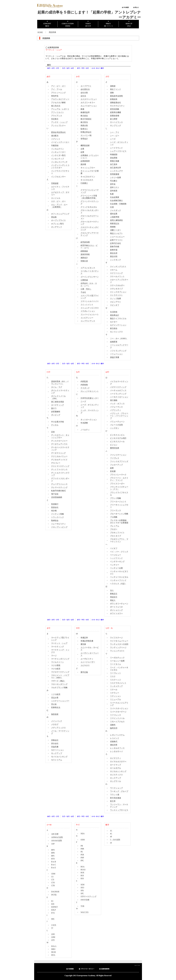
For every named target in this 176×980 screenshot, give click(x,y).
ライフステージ (116, 638)
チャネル (55, 425)
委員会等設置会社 (58, 132)
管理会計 (84, 139)
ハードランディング (118, 394)
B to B (54, 862)
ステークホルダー (117, 285)
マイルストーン (58, 662)
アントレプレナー (58, 126)
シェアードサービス (118, 151)
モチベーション (58, 750)
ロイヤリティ (116, 758)
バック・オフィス (117, 404)
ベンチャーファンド (118, 580)
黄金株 (54, 217)
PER (82, 855)
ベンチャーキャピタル (119, 577)
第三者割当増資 (58, 402)
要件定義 (84, 672)
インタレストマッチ (59, 162)
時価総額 (114, 154)
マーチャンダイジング (60, 659)
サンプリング (116, 126)
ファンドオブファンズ (119, 461)
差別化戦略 (115, 109)
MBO (53, 949)
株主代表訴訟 (86, 119)
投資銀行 (55, 504)
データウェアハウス (59, 444)
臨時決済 (114, 728)
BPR (53, 853)
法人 (112, 590)
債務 (112, 93)
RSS (82, 878)
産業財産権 (115, 116)
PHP (82, 858)
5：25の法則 (115, 840)
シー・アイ (115, 132)
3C (111, 831)
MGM (53, 952)
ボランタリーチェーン (119, 604)
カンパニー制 (86, 135)
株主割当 (84, 122)
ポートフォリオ (116, 607)
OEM (83, 840)
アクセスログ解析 (58, 102)
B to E (54, 868)
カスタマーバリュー (89, 99)
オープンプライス (58, 220)
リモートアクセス (117, 722)
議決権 (83, 164)
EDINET (54, 907)
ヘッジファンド (116, 558)
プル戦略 (114, 517)
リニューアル (116, 699)
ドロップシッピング (59, 527)
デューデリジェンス (59, 484)
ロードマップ (116, 765)
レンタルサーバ (116, 751)
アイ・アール (57, 89)
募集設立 (114, 594)
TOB (82, 906)
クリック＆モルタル (89, 207)
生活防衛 (114, 312)
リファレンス (116, 715)
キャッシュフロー (88, 168)
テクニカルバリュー (59, 456)
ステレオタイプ (116, 289)
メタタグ (55, 724)
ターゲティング (58, 405)
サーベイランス (116, 122)
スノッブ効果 (116, 299)
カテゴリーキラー (88, 102)
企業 (82, 149)
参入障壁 (114, 119)
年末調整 (84, 423)
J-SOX (54, 925)
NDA (83, 833)
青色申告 (55, 96)
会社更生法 (85, 89)
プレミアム (115, 526)
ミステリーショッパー (60, 701)
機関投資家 (85, 145)
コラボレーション (88, 311)
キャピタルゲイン (88, 177)
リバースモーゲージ (118, 712)
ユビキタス (85, 665)
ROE (82, 873)
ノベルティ (85, 430)
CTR (53, 885)
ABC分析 (55, 834)
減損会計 (84, 258)
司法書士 (114, 181)
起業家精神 (85, 161)
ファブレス (115, 458)
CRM (53, 874)
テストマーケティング (60, 466)
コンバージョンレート (90, 314)
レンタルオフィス (117, 748)
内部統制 (84, 385)
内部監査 (84, 381)
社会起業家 (115, 197)
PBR (82, 849)
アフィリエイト (58, 112)
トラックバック (58, 517)
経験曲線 (84, 251)
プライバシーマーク (118, 475)
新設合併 (114, 253)
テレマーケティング (59, 487)
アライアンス (57, 116)
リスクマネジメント (118, 683)
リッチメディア (116, 686)
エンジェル (56, 198)
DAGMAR (55, 892)
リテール (114, 690)
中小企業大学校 (58, 422)
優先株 (83, 644)
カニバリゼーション (89, 106)
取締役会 (55, 521)
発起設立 (114, 597)
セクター (114, 322)
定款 (53, 432)
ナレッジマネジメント (90, 391)
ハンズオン (115, 428)
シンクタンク (116, 260)
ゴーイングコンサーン (90, 277)
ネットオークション (89, 420)
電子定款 (55, 494)
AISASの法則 (57, 841)
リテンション (116, 696)
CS (52, 877)
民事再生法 (56, 707)
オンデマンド (57, 227)
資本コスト (115, 187)
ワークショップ (116, 788)
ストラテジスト (116, 295)
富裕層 (113, 471)
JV (52, 928)
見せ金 (54, 704)
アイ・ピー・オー (58, 86)
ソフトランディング (118, 351)
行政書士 (84, 183)
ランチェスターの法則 (119, 644)
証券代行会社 (116, 243)
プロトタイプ (116, 536)
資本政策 (114, 191)
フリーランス (116, 510)
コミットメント (87, 305)
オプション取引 (58, 224)
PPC (82, 860)
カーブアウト (86, 86)
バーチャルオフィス (118, 390)
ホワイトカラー (116, 613)
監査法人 (84, 129)
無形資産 (55, 714)
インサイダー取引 (58, 155)
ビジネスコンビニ (117, 435)
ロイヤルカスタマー (118, 761)
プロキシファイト (117, 533)
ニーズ (83, 401)
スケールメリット (117, 276)
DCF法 (54, 895)
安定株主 (55, 119)
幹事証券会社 (86, 132)
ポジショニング (116, 610)
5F (111, 843)
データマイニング (58, 453)
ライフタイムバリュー (119, 641)
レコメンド (115, 738)
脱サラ (54, 408)
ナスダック (85, 388)
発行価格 (114, 400)
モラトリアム (57, 760)
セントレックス (116, 332)
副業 (112, 468)
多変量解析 (56, 412)
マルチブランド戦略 (59, 687)
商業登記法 (115, 224)
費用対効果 (115, 448)
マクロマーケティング (60, 672)
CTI (53, 880)
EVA (53, 913)
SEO (82, 887)
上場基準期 (115, 217)
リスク (113, 676)
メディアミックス (58, 728)
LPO (53, 940)
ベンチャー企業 (116, 568)
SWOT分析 (85, 900)
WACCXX (84, 912)
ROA (82, 867)
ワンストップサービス (119, 810)
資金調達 (114, 158)
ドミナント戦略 (58, 514)
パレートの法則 (116, 425)
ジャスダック (116, 210)
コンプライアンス (88, 321)
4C (111, 834)
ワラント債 (115, 795)
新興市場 (114, 250)
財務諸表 (114, 99)
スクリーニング (116, 273)
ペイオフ (114, 548)
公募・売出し (86, 289)
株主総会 (84, 116)
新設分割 (114, 256)
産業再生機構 (116, 112)
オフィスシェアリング (60, 214)
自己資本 (114, 164)
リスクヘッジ (116, 680)
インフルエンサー (58, 177)
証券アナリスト (116, 240)
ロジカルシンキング (118, 771)
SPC (82, 893)
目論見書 (55, 747)
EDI (53, 904)
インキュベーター (58, 152)
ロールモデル (116, 768)
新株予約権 (115, 247)
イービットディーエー (60, 142)
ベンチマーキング (117, 561)
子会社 (83, 292)
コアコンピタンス (88, 268)
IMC (53, 919)
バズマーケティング (118, 387)
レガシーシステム (117, 735)
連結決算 (114, 745)
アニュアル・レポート (60, 109)
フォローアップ (116, 465)
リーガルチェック (117, 658)
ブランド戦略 (116, 498)
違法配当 (55, 136)
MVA (53, 955)
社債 (112, 207)
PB (82, 846)
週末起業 (114, 214)
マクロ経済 (56, 669)
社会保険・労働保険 (118, 204)
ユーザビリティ (87, 659)
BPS (53, 856)
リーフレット (116, 673)
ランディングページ (118, 647)
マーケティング (58, 647)
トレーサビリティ (58, 524)
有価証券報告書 (87, 641)
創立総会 (114, 328)
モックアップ (57, 753)
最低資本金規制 (116, 96)
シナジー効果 (116, 177)
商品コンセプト (116, 233)
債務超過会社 (116, 102)
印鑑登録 (55, 145)
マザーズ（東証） (58, 681)
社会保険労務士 (116, 201)
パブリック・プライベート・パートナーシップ (119, 416)
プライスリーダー (117, 484)
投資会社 (55, 507)
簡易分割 (84, 126)
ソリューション (116, 354)
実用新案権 (115, 174)
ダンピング (56, 415)
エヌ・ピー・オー (58, 201)
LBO (53, 934)
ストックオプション (118, 292)
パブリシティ (116, 410)
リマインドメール (117, 718)
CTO (53, 882)
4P (111, 837)
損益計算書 (115, 357)
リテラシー (115, 693)
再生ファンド (116, 89)
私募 (112, 194)
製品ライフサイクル (118, 318)
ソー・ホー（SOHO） (119, 338)
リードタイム (116, 664)
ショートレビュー (117, 237)
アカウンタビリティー (60, 99)
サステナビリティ (117, 106)
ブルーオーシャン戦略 (119, 514)
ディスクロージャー (59, 441)
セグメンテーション (118, 325)
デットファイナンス (59, 469)
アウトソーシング (58, 93)
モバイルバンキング (59, 757)
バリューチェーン (117, 421)
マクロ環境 (56, 665)
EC (52, 901)
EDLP (53, 910)
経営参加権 (85, 242)
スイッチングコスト (118, 267)
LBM (53, 937)
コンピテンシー (87, 318)
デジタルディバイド (59, 460)
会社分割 (84, 93)
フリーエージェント (118, 501)
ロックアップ (116, 778)
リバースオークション (119, 708)
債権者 (113, 86)
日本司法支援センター (90, 398)
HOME (40, 32)
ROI (82, 875)
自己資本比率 (116, 168)
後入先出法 (56, 106)
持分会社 (55, 743)
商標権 (113, 227)
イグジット (56, 139)
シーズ (113, 139)
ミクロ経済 (56, 694)
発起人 (113, 600)
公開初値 (84, 280)
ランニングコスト (117, 651)
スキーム (114, 270)
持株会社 (55, 740)
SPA (82, 890)
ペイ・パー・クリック (119, 552)
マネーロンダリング (59, 684)
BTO (53, 859)
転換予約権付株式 (58, 491)
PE (82, 852)
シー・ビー (115, 136)
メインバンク (57, 721)
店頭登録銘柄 (57, 497)
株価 (82, 109)
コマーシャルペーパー (90, 301)
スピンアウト (116, 302)
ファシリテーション (118, 455)
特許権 (54, 511)
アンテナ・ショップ (59, 122)
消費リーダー (116, 230)
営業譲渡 (55, 183)
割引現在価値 (116, 798)
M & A (54, 946)
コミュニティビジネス (90, 308)
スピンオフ (115, 305)
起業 (82, 152)
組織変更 (114, 342)
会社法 (83, 96)
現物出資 (84, 261)
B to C (54, 865)
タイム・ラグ (57, 387)
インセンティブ (58, 159)
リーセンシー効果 (117, 661)
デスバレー (56, 463)
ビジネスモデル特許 (118, 438)
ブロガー (114, 529)
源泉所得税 (85, 254)
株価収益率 (85, 112)
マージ (54, 656)
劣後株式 (114, 741)
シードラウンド (116, 148)
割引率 (113, 801)
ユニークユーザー (88, 662)
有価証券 (84, 638)
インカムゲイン (58, 149)
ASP (53, 844)
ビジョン (114, 445)
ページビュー (116, 555)
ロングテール (116, 781)
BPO (53, 850)
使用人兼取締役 (116, 220)
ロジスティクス (116, 775)
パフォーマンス (116, 407)
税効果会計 (115, 315)
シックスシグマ (116, 171)
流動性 (113, 725)
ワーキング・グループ (119, 791)
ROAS (83, 870)
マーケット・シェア (59, 643)
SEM (82, 885)
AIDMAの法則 (57, 837)
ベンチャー (115, 565)
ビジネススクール (117, 441)
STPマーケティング (89, 896)
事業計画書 (115, 161)
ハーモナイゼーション (119, 397)
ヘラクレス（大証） (118, 584)
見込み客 (55, 698)
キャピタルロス (87, 180)
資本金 (113, 184)
